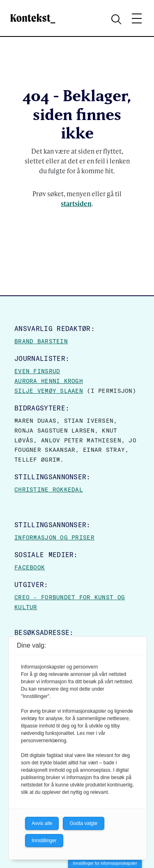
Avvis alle (42, 823)
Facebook (30, 567)
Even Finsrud (37, 371)
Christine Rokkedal (49, 490)
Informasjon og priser (54, 537)
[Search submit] (117, 18)
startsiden (76, 203)
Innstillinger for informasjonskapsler (105, 863)
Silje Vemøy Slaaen (49, 391)
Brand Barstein (41, 341)
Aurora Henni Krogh (49, 381)
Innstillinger (44, 841)
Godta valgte (83, 823)
